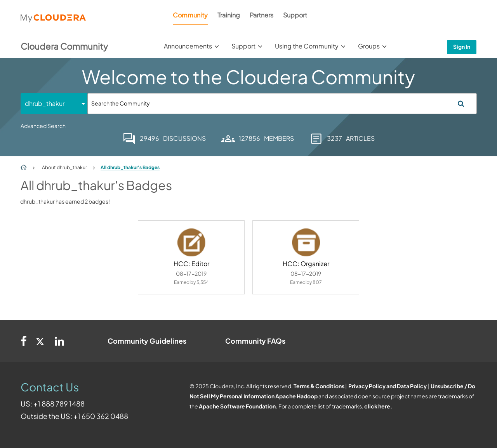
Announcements (188, 46)
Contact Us (50, 387)
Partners (262, 15)
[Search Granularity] (54, 103)
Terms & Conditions (319, 386)
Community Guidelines (147, 341)
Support (295, 15)
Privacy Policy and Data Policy (388, 386)
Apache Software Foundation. (238, 406)
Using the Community (307, 46)
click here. (378, 406)
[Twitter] (41, 341)
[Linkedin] (59, 341)
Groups (369, 46)
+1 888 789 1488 (59, 404)
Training (229, 15)
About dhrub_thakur (64, 167)
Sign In (462, 47)
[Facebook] (24, 341)
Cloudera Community (64, 46)
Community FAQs (255, 341)
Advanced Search (43, 126)
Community (190, 15)
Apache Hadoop (296, 396)
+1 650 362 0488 (101, 416)
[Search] (282, 104)
